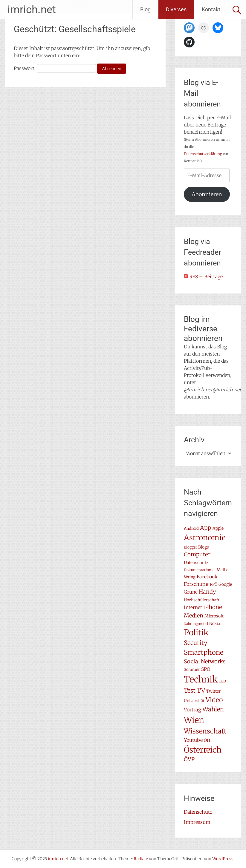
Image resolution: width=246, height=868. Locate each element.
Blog (145, 9)
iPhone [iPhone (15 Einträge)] (213, 607)
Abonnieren (207, 194)
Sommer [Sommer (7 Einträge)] (192, 669)
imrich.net (32, 10)
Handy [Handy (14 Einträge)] (207, 592)
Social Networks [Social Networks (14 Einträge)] (205, 661)
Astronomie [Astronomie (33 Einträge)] (205, 538)
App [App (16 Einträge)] (206, 528)
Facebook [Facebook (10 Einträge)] (207, 577)
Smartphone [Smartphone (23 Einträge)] (204, 652)
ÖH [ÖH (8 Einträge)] (207, 740)
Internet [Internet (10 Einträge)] (193, 607)
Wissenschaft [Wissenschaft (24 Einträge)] (205, 731)
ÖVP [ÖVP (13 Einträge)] (189, 759)
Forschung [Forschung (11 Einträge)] (196, 584)
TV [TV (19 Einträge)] (201, 691)
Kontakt (211, 9)
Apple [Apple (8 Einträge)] (218, 528)
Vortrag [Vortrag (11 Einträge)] (192, 710)
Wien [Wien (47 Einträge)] (194, 720)
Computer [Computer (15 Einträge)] (197, 554)
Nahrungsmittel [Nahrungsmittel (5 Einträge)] (196, 624)
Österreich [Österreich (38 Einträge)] (203, 750)
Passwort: (55, 68)
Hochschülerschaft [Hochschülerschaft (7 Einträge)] (202, 600)
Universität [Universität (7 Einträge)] (194, 701)
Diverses (176, 9)
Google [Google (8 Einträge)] (225, 584)
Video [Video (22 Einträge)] (214, 700)
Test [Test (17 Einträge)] (190, 691)
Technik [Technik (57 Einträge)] (201, 679)
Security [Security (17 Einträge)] (195, 643)
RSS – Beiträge (203, 277)
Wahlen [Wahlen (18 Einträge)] (213, 709)
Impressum (197, 822)
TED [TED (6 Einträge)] (222, 681)
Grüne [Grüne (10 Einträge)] (191, 592)
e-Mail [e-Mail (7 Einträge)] (219, 570)
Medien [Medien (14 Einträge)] (194, 616)
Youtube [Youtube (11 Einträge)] (193, 740)
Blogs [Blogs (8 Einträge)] (204, 547)
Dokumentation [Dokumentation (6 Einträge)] (198, 570)
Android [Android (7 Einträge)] (191, 528)
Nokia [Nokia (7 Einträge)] (215, 624)
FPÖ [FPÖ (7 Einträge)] (214, 584)
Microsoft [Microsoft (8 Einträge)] (214, 616)
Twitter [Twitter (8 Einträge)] (213, 691)
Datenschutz (198, 812)
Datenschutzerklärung (203, 154)
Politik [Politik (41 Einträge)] (196, 633)
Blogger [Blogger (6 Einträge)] (190, 547)
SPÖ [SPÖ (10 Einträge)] (206, 669)
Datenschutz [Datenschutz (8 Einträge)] (196, 563)
